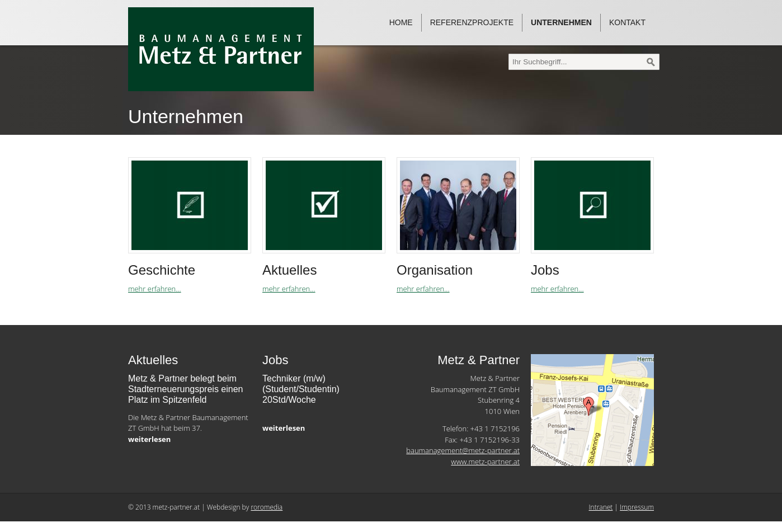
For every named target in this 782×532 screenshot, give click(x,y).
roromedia (267, 507)
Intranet (601, 507)
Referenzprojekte (472, 22)
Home (401, 22)
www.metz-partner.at (485, 462)
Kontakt (627, 22)
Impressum (637, 507)
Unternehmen (561, 22)
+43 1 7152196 (495, 429)
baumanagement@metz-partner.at (463, 450)
